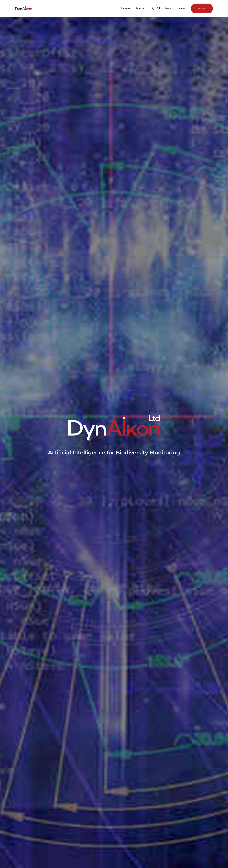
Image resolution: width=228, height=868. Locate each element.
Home (125, 8)
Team (181, 8)
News (140, 8)
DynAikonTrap (161, 8)
